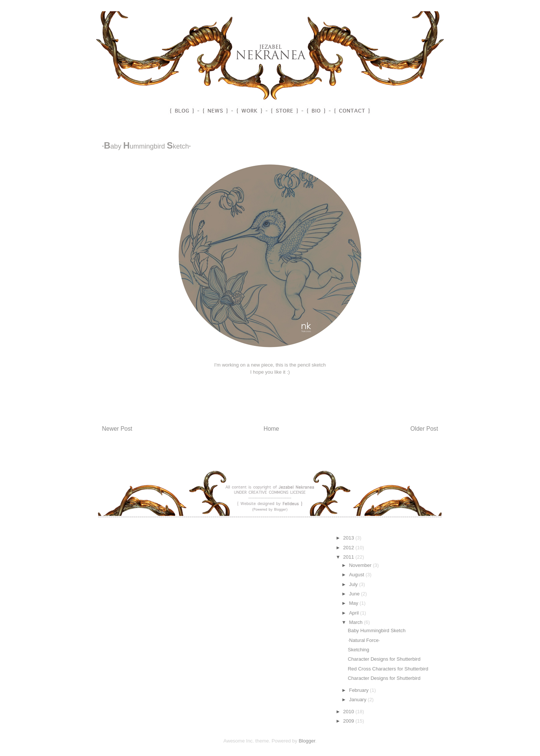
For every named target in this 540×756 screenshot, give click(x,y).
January (358, 700)
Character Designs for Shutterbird (384, 659)
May (354, 603)
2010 (349, 712)
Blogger (307, 741)
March (357, 622)
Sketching (358, 650)
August (357, 575)
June (355, 594)
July (354, 584)
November (361, 565)
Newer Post (117, 429)
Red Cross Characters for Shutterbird (388, 669)
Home (271, 429)
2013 (349, 538)
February (360, 690)
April (355, 613)
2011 (349, 557)
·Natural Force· (364, 640)
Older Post (424, 429)
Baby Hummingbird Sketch (376, 631)
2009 (349, 721)
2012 (349, 548)
